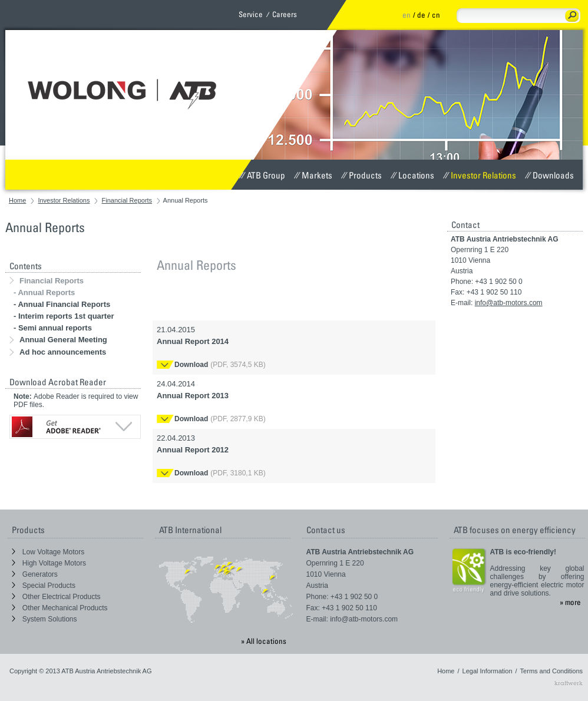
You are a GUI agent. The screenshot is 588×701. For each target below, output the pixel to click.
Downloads (549, 175)
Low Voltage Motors (48, 552)
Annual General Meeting (58, 340)
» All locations (264, 641)
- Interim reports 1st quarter (64, 316)
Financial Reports (127, 200)
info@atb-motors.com (509, 303)
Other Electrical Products (56, 597)
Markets (313, 175)
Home (17, 200)
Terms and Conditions (551, 671)
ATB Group (262, 175)
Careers (285, 14)
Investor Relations (480, 175)
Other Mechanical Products (60, 608)
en (407, 15)
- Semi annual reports (53, 328)
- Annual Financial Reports (62, 304)
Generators (35, 574)
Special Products (44, 586)
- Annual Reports (44, 292)
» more (570, 602)
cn (436, 15)
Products (361, 175)
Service (251, 14)
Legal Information (488, 671)
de (421, 15)
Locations (412, 175)
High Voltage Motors (49, 563)
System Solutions (44, 619)
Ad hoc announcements (58, 352)
